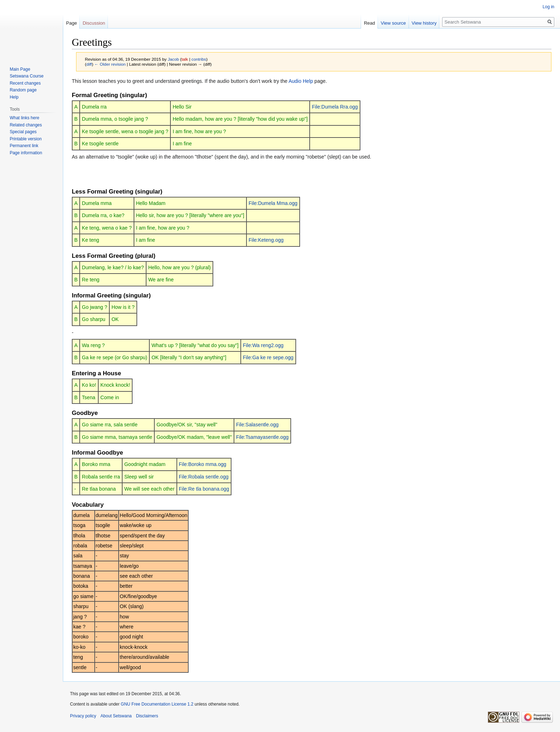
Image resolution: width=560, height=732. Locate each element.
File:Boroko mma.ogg (203, 464)
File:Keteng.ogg (266, 240)
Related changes (26, 125)
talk (185, 59)
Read (369, 23)
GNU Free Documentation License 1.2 (157, 704)
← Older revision (110, 64)
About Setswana (116, 716)
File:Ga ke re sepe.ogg (268, 357)
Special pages (23, 132)
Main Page (20, 69)
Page (71, 23)
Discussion (94, 23)
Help (14, 97)
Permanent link (24, 146)
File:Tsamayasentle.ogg (262, 437)
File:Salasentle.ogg (257, 425)
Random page (23, 90)
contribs (199, 59)
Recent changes (25, 83)
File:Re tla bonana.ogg (204, 489)
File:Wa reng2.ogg (263, 345)
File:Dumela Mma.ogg (273, 203)
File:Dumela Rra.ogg (335, 107)
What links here (24, 118)
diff (89, 64)
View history (424, 23)
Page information (26, 153)
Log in (548, 7)
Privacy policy (83, 716)
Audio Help (301, 81)
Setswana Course (27, 76)
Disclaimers (147, 716)
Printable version (26, 139)
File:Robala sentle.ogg (204, 477)
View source (393, 23)
